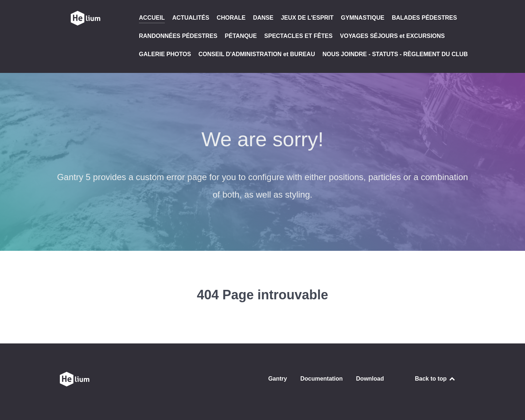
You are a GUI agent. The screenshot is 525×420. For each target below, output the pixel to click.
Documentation (322, 379)
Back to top (435, 379)
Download (370, 379)
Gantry (278, 379)
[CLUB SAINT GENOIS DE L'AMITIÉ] (85, 18)
